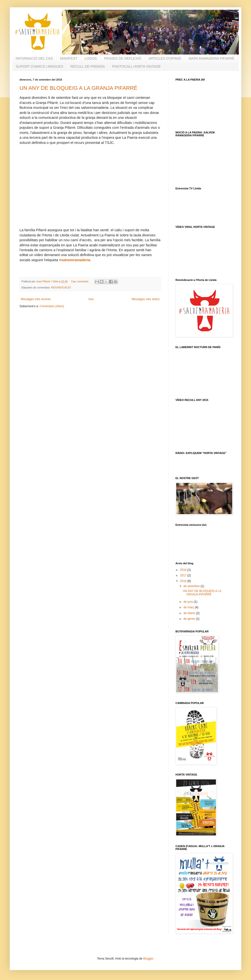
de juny (189, 602)
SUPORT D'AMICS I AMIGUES (39, 66)
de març (189, 607)
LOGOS (91, 58)
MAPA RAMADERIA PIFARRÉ (212, 58)
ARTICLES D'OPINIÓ (165, 58)
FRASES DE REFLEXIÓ (123, 58)
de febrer (190, 613)
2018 (184, 570)
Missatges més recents (36, 299)
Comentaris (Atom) (52, 306)
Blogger (148, 959)
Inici (91, 299)
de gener (190, 619)
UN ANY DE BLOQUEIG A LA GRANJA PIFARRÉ (78, 88)
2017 (184, 575)
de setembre (192, 586)
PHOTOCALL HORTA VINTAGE (136, 66)
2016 (184, 581)
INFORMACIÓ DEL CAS (34, 58)
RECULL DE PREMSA (88, 66)
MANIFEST (69, 58)
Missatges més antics (146, 299)
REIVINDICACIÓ (61, 287)
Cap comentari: (80, 281)
